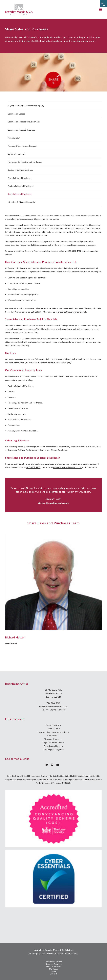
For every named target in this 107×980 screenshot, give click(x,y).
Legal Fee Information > (53, 743)
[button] (100, 10)
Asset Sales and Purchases (20, 178)
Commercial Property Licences (21, 130)
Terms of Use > (53, 729)
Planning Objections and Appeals (23, 146)
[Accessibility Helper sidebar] (104, 3)
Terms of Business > (53, 739)
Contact (54, 974)
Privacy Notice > (53, 725)
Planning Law (14, 138)
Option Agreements (17, 154)
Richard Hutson (15, 637)
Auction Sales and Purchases (21, 186)
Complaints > (53, 736)
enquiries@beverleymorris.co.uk (72, 312)
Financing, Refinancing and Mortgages (25, 162)
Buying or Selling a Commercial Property (26, 106)
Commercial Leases (16, 114)
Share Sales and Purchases (20, 194)
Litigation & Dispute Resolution (22, 202)
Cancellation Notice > (53, 746)
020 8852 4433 (75, 251)
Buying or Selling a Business (20, 170)
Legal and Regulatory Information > (54, 732)
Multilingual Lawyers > (53, 749)
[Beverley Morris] (19, 10)
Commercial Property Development (24, 122)
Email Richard (11, 644)
